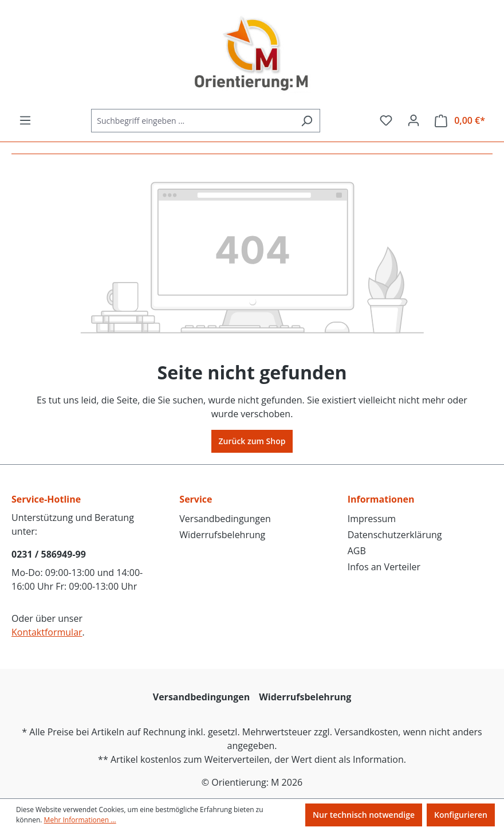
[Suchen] (307, 121)
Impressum (372, 519)
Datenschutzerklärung (395, 535)
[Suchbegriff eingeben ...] (192, 121)
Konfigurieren (461, 815)
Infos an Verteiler (384, 567)
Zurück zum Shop (252, 441)
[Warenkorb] (460, 121)
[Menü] (25, 120)
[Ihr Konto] (414, 120)
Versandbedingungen (225, 519)
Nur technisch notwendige (364, 815)
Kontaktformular (47, 632)
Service (196, 499)
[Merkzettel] (386, 120)
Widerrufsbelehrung (222, 535)
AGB (357, 551)
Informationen (381, 499)
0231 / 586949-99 (49, 554)
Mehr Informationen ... (80, 820)
